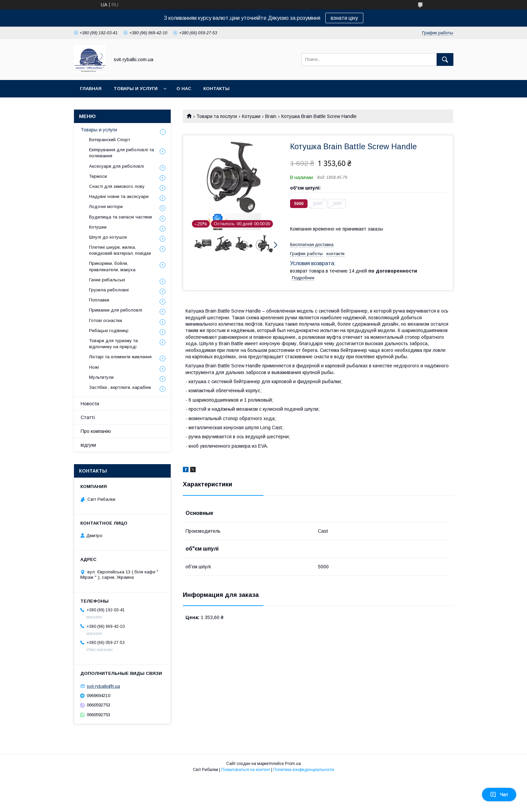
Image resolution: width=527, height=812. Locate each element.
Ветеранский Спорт (110, 140)
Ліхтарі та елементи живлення (120, 357)
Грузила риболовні (109, 290)
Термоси (98, 176)
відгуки (88, 445)
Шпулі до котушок (108, 237)
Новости (90, 404)
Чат (499, 795)
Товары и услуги (136, 89)
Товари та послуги (217, 116)
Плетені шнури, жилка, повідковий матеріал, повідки (120, 250)
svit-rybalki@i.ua (103, 686)
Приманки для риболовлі (116, 310)
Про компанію (96, 431)
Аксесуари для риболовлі (116, 166)
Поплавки (99, 300)
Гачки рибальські (107, 280)
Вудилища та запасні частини (120, 217)
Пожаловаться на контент (246, 770)
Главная (91, 89)
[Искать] (445, 59)
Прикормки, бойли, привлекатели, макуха (112, 266)
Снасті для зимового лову (117, 186)
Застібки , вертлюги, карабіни (120, 387)
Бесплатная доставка (312, 245)
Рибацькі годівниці (109, 331)
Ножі (94, 367)
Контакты (216, 89)
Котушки (251, 116)
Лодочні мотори (106, 207)
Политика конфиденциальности (304, 770)
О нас (184, 89)
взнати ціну (344, 18)
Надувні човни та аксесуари (119, 196)
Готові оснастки (106, 320)
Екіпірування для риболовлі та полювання (121, 153)
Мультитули (101, 377)
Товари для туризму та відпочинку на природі (113, 344)
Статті (88, 417)
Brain (271, 116)
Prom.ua (293, 764)
